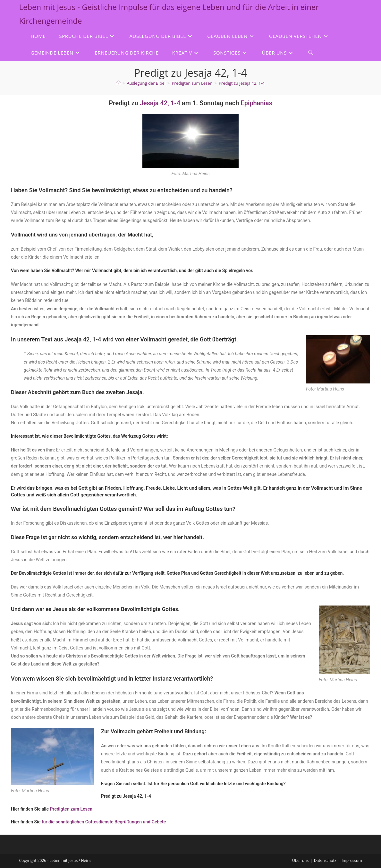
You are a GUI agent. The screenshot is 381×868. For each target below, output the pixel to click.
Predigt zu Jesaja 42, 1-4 (242, 83)
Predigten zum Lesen (71, 809)
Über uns (300, 860)
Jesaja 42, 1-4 (160, 103)
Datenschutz (325, 860)
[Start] (119, 83)
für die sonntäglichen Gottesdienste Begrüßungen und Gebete (104, 822)
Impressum (352, 860)
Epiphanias (256, 103)
